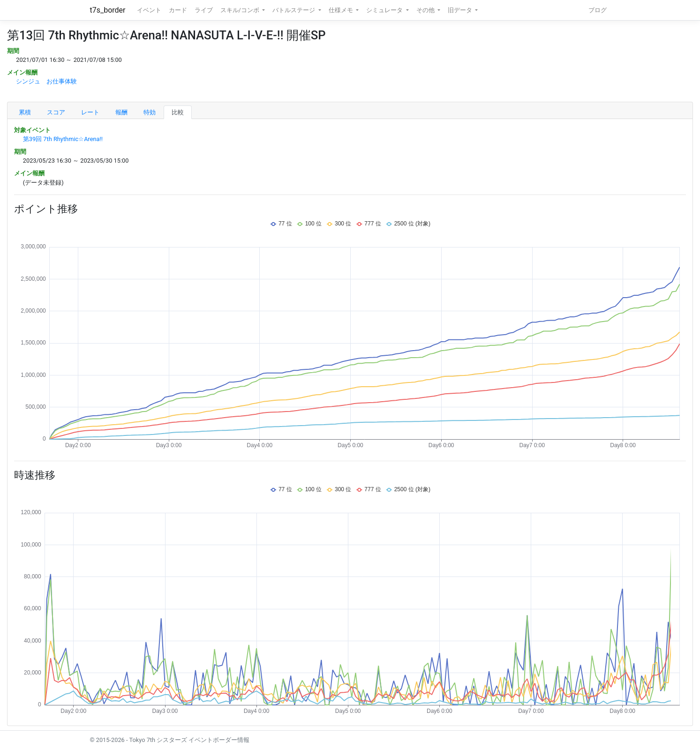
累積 (25, 112)
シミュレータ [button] (385, 10)
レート (90, 112)
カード (178, 10)
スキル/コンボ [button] (241, 10)
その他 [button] (426, 10)
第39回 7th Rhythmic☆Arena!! (63, 139)
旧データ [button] (461, 10)
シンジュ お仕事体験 (46, 81)
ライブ (204, 10)
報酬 (121, 112)
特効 (150, 112)
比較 (178, 112)
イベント (149, 10)
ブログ (598, 10)
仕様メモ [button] (342, 10)
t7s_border (108, 10)
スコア (56, 112)
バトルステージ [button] (294, 10)
